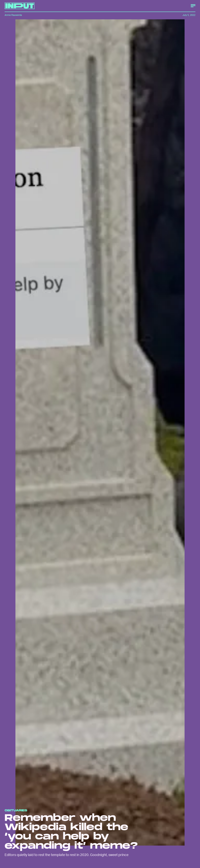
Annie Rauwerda (13, 15)
